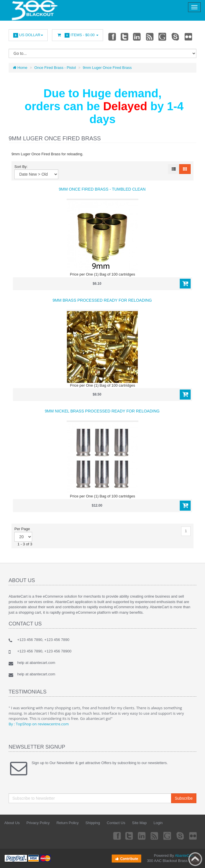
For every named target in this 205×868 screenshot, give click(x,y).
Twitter (125, 36)
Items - (78, 35)
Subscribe (184, 798)
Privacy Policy (38, 823)
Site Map (139, 823)
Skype (176, 36)
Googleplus (163, 36)
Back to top (195, 859)
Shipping (93, 823)
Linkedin (137, 36)
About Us (12, 823)
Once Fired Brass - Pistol (55, 68)
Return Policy (68, 823)
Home (20, 68)
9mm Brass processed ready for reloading (102, 300)
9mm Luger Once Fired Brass (107, 68)
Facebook (112, 36)
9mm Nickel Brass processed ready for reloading (102, 411)
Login (158, 823)
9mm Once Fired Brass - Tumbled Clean (102, 189)
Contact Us (116, 823)
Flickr (189, 36)
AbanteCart (184, 856)
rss (150, 36)
